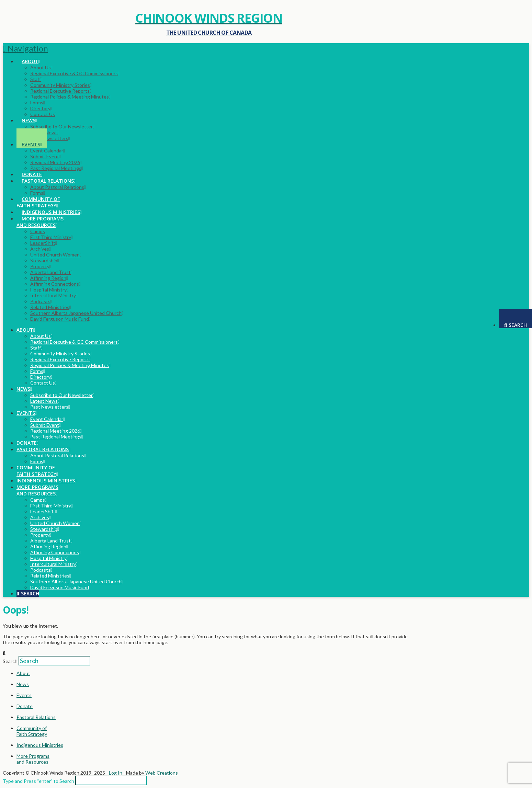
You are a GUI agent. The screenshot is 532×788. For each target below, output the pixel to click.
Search (10, 661)
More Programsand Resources (33, 759)
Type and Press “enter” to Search (38, 781)
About (23, 673)
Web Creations (162, 773)
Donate (25, 706)
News (23, 684)
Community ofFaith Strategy (32, 731)
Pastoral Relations (36, 717)
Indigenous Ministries (40, 745)
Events (24, 695)
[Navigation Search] (516, 319)
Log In (116, 773)
